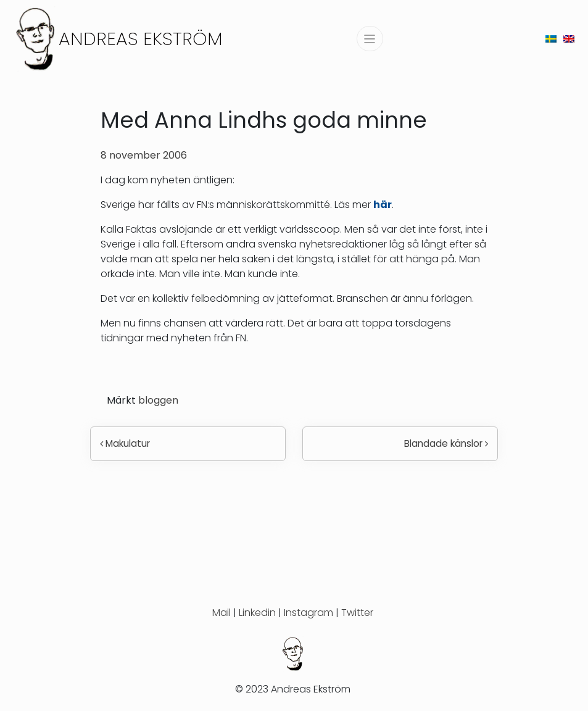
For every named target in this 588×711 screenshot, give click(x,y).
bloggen (158, 400)
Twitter (357, 613)
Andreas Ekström (141, 39)
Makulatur (125, 443)
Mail (222, 613)
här (383, 205)
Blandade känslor (446, 443)
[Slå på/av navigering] (370, 39)
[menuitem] (551, 39)
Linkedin (257, 613)
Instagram (308, 613)
